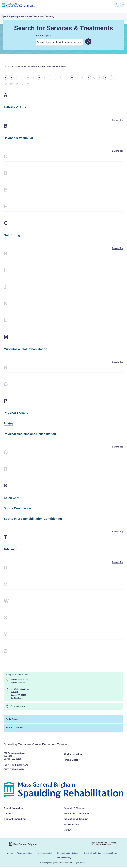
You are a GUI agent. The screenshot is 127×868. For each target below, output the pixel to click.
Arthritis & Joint (15, 107)
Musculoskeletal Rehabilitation (25, 349)
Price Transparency (64, 859)
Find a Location (73, 755)
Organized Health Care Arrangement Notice (100, 854)
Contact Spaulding (15, 820)
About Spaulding (14, 809)
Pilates (8, 424)
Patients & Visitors (74, 809)
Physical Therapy (16, 413)
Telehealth (11, 550)
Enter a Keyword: (44, 36)
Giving (67, 831)
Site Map (10, 854)
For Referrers (71, 825)
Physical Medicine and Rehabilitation (30, 434)
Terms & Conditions (25, 854)
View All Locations (14, 728)
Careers (8, 814)
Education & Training (76, 820)
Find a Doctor (12, 720)
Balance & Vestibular (18, 138)
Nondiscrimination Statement (68, 854)
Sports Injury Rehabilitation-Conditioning (33, 519)
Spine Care (11, 498)
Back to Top (117, 120)
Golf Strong (12, 235)
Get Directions (16, 699)
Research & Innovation (77, 814)
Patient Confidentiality (45, 854)
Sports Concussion (17, 509)
